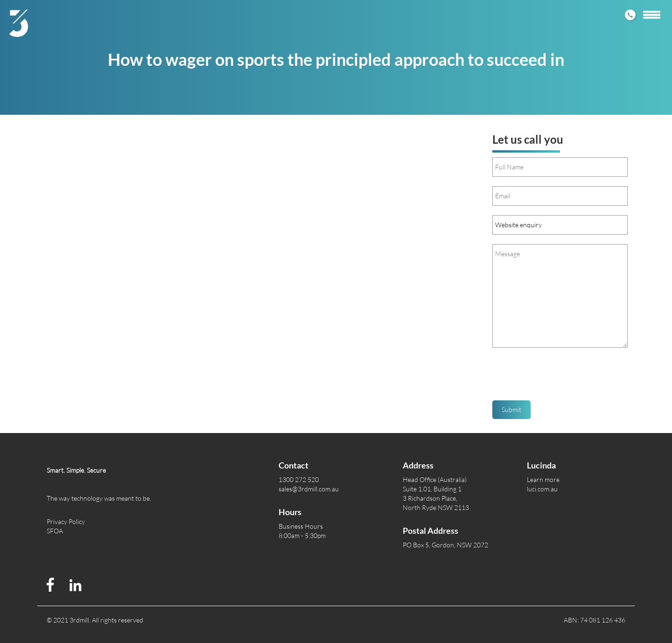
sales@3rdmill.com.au (309, 489)
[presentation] (563, 377)
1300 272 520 (299, 479)
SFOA (55, 531)
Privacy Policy (66, 521)
